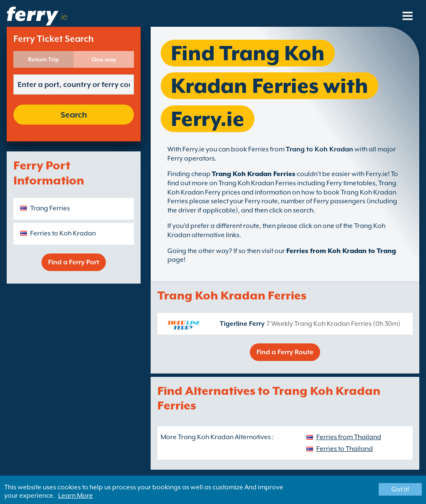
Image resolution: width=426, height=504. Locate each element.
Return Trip (44, 59)
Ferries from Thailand (349, 437)
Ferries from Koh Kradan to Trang (341, 251)
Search (74, 115)
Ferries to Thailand (345, 449)
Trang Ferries (50, 208)
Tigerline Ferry (242, 324)
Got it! (400, 489)
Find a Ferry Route (285, 352)
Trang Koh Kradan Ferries (254, 174)
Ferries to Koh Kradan (63, 233)
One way (104, 59)
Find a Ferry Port (74, 262)
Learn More (76, 496)
